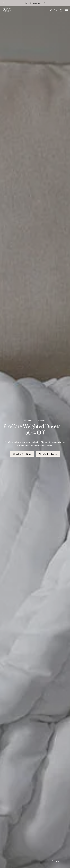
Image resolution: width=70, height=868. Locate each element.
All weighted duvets (48, 454)
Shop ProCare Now (22, 454)
